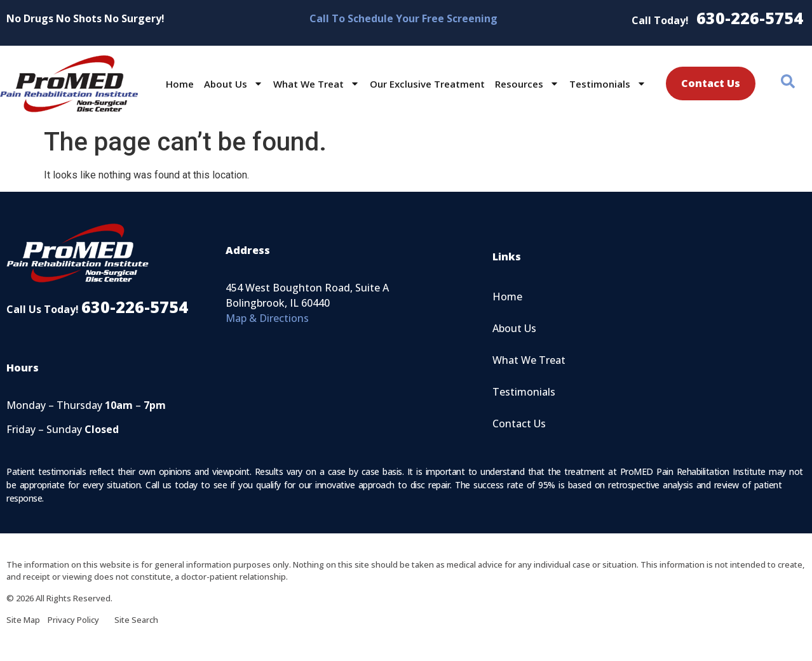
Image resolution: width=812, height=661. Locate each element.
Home (180, 84)
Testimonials (608, 83)
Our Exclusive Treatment (427, 84)
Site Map (27, 620)
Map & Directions (267, 318)
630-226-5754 (750, 18)
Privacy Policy (81, 620)
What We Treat (316, 83)
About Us (233, 83)
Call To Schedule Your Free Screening (403, 18)
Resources (527, 83)
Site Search (136, 620)
